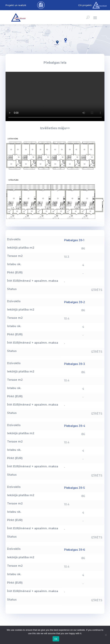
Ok (56, 639)
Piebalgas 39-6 (74, 550)
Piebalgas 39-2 (74, 302)
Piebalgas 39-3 (74, 364)
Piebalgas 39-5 (74, 488)
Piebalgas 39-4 (75, 426)
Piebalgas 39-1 (74, 240)
